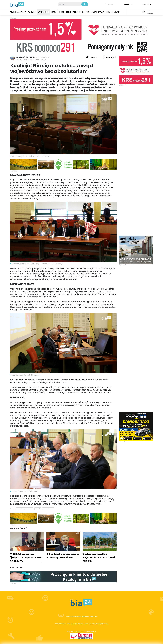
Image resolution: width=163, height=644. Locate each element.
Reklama (85, 616)
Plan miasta (109, 4)
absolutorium (48, 509)
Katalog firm (146, 4)
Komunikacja (128, 4)
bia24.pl (105, 624)
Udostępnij (109, 57)
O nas (68, 616)
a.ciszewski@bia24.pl (42, 57)
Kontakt (94, 616)
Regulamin (76, 616)
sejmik (38, 509)
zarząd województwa (24, 509)
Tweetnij (92, 57)
